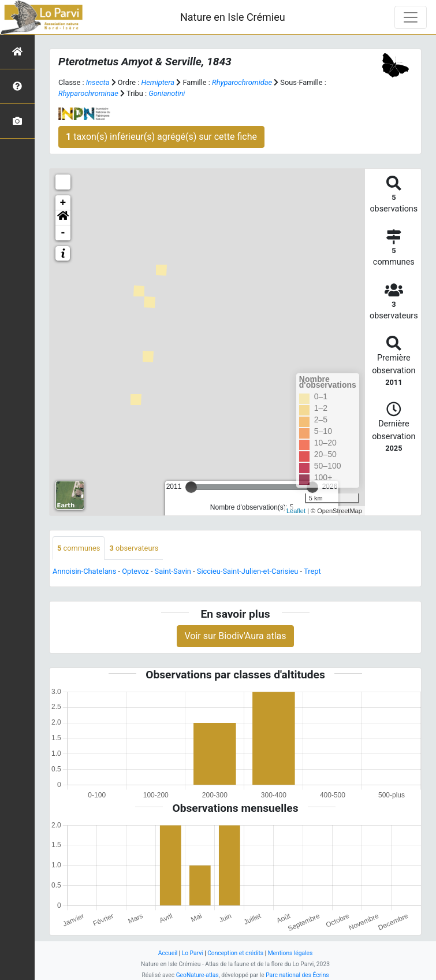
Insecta (98, 82)
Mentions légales (290, 953)
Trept (312, 571)
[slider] (191, 487)
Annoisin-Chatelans (84, 571)
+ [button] (63, 203)
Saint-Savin (173, 571)
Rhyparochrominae (88, 93)
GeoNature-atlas (197, 975)
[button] (63, 218)
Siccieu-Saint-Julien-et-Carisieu (248, 571)
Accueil (168, 953)
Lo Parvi (193, 953)
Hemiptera (158, 82)
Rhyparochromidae (242, 82)
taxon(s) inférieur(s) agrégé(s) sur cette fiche (161, 137)
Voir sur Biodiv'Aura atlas (235, 636)
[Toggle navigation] (411, 17)
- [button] (63, 233)
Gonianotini (167, 93)
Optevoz (135, 571)
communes (79, 548)
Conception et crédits (235, 953)
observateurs (134, 548)
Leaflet (296, 511)
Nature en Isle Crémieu (233, 17)
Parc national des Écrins (297, 975)
